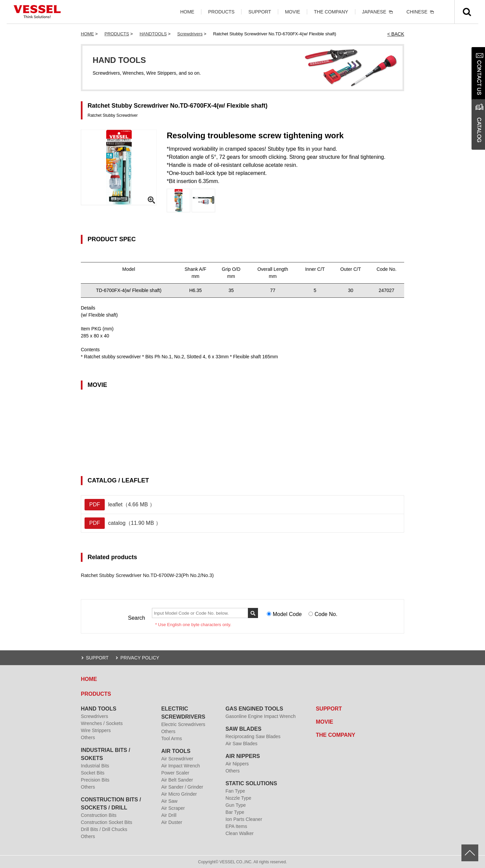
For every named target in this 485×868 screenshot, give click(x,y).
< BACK (396, 34)
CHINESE (417, 12)
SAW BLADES (243, 729)
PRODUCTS (221, 12)
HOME (187, 12)
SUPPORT (260, 12)
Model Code (287, 614)
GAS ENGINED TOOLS (254, 708)
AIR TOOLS (176, 751)
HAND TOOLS (99, 708)
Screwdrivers (190, 34)
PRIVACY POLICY (140, 657)
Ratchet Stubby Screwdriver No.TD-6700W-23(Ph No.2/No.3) (145, 575)
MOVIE (293, 12)
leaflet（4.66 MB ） (120, 505)
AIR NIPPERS (243, 756)
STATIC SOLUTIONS (251, 783)
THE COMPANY (331, 12)
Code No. (326, 614)
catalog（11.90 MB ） (123, 523)
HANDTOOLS (153, 34)
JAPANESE (374, 12)
